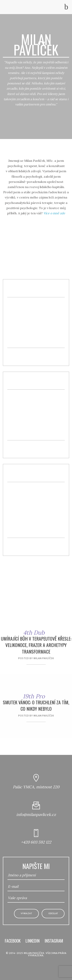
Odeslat (53, 913)
